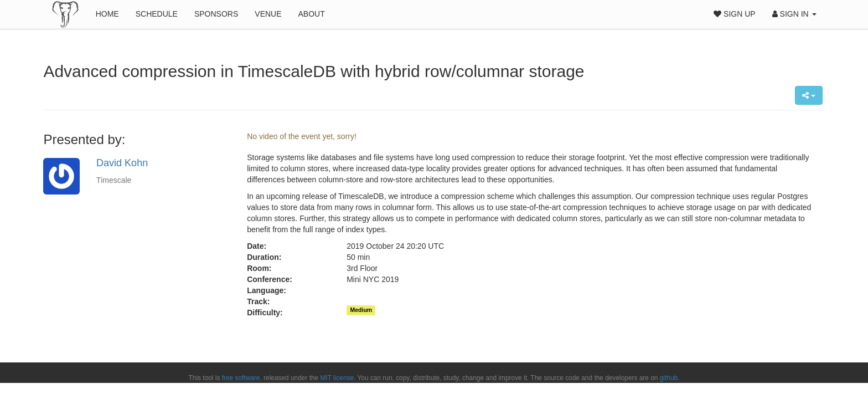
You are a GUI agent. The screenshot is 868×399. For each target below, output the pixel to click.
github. (670, 378)
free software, (242, 378)
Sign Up (734, 14)
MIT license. (338, 378)
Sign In (794, 14)
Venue (268, 14)
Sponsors (216, 14)
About (312, 14)
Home (107, 14)
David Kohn (122, 163)
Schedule (157, 14)
